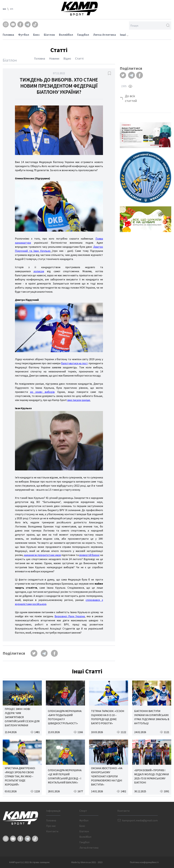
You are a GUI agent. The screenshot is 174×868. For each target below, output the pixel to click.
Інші (124, 35)
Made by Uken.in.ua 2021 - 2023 (87, 862)
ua (4, 9)
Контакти (52, 831)
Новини (54, 58)
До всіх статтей (131, 98)
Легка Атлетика (105, 35)
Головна (8, 35)
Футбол (24, 35)
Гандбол (83, 35)
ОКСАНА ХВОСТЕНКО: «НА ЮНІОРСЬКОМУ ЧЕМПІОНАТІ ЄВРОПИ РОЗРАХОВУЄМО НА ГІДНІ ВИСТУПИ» (107, 776)
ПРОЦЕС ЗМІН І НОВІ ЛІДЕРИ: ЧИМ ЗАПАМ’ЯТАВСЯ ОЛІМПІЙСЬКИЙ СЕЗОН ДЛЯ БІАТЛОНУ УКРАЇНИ (22, 717)
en (12, 9)
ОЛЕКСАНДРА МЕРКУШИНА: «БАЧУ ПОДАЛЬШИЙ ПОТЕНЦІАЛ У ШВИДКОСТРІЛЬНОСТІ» (65, 717)
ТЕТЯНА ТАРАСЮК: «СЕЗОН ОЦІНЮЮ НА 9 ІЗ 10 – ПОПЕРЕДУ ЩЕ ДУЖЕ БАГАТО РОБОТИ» (108, 717)
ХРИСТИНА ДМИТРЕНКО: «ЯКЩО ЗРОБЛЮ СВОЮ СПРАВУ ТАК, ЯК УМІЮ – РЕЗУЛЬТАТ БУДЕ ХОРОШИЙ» (20, 776)
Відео (67, 58)
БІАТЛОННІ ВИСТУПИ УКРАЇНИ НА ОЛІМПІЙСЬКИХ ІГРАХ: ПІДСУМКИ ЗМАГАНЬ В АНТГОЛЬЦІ (152, 717)
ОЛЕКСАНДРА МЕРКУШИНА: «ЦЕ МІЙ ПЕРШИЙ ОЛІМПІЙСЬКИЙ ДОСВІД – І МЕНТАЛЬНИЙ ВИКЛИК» (65, 776)
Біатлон (49, 35)
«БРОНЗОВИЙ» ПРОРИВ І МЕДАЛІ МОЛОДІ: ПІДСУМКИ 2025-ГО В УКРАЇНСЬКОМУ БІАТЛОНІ (152, 776)
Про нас (51, 826)
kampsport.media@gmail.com (140, 820)
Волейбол (66, 35)
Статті (79, 58)
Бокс (36, 35)
